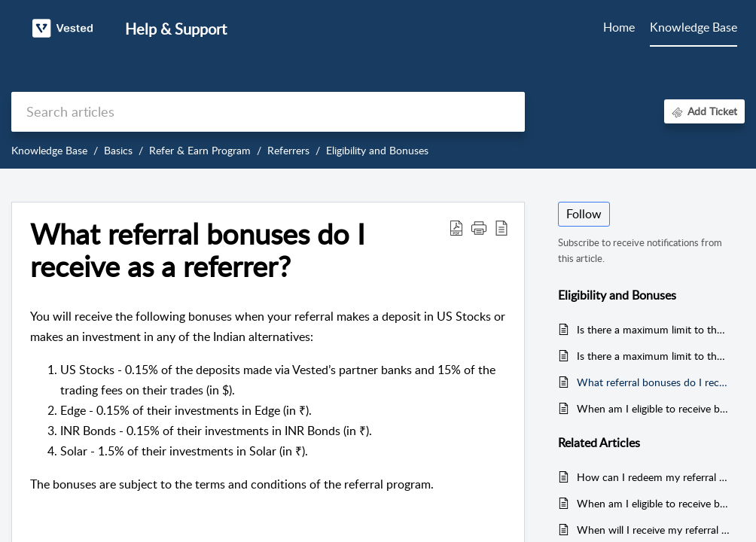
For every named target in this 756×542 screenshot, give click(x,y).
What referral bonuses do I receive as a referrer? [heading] (198, 251)
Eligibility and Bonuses (377, 150)
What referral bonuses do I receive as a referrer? (653, 382)
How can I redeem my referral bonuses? (653, 477)
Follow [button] (584, 214)
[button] (456, 227)
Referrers (288, 150)
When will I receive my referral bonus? (653, 530)
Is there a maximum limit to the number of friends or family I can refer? (653, 356)
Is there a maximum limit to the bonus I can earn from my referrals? (653, 329)
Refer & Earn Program (200, 150)
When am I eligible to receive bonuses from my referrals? (653, 408)
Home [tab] (619, 27)
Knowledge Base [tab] (694, 27)
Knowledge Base (49, 150)
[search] (268, 112)
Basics (118, 150)
